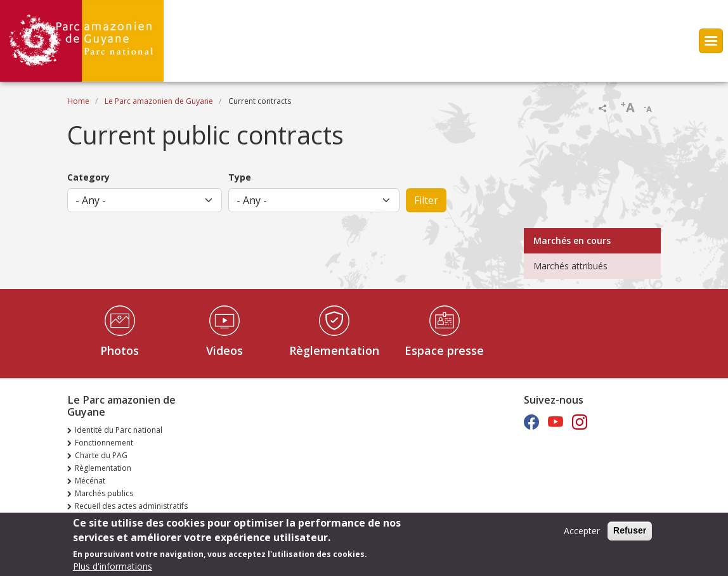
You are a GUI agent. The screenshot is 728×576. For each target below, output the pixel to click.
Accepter (582, 534)
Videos (224, 350)
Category (88, 177)
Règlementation (334, 350)
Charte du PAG (101, 455)
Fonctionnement (104, 443)
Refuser (630, 534)
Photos (120, 350)
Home (78, 101)
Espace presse (444, 350)
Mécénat (90, 481)
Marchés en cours (572, 240)
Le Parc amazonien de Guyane (159, 101)
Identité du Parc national (119, 430)
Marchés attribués (570, 266)
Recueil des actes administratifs (131, 506)
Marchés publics (104, 493)
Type (240, 177)
